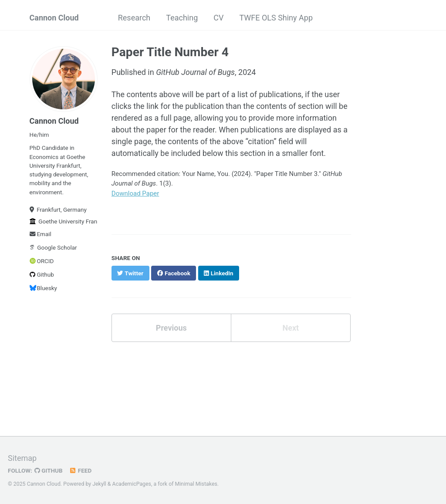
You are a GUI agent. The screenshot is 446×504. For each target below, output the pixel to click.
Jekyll (99, 484)
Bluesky (43, 288)
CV (218, 18)
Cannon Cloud (54, 18)
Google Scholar (53, 247)
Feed (81, 470)
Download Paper (135, 193)
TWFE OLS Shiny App (276, 18)
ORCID (42, 261)
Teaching (182, 18)
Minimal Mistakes (196, 484)
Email (41, 234)
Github (42, 274)
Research (134, 18)
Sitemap (22, 458)
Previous (171, 328)
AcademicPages (132, 484)
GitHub (49, 470)
